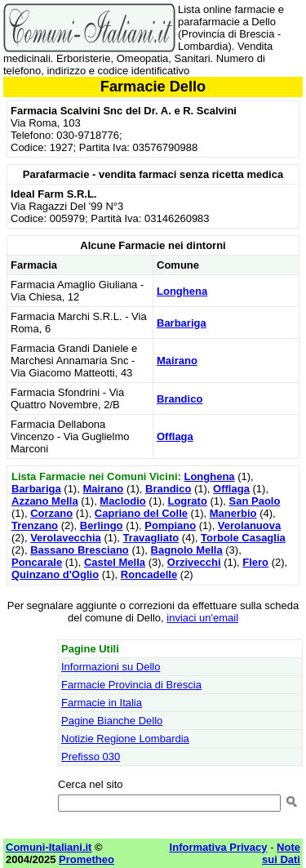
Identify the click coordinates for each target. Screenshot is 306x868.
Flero (255, 562)
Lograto (187, 501)
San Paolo (255, 501)
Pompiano (170, 525)
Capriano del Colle (141, 513)
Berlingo (102, 525)
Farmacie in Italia (102, 703)
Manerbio (233, 513)
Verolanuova (249, 525)
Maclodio (122, 501)
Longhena (182, 291)
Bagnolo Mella (187, 550)
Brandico (180, 399)
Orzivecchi (194, 562)
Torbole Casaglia (243, 538)
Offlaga (175, 436)
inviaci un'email (202, 618)
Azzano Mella (45, 501)
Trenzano (35, 525)
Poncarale (37, 562)
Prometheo (86, 859)
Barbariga (182, 323)
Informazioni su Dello (111, 667)
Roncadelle (149, 574)
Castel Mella (115, 562)
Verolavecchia (66, 538)
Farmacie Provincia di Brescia (131, 685)
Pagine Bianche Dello (112, 721)
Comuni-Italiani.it (49, 847)
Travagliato (151, 538)
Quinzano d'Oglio (55, 574)
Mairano (177, 361)
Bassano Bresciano (80, 550)
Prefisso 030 (91, 757)
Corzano (51, 513)
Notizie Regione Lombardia (125, 739)
